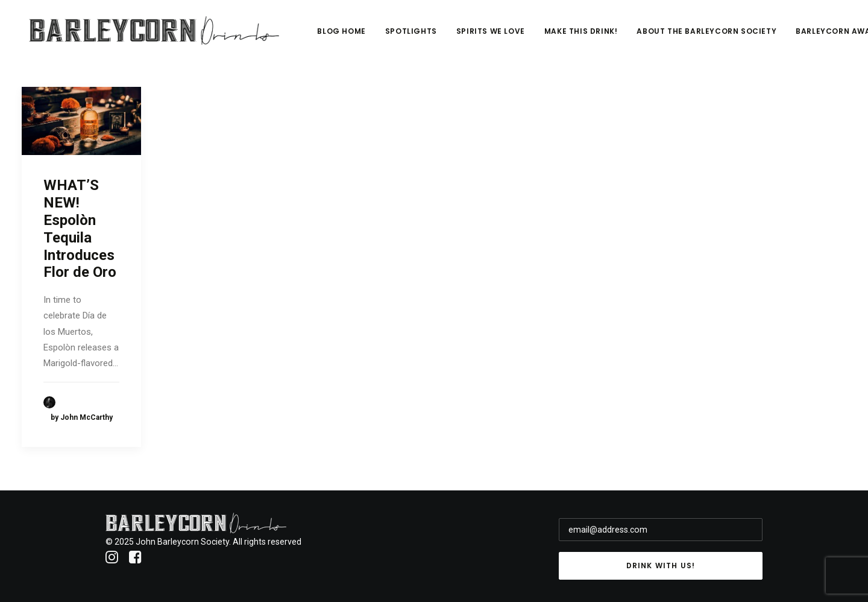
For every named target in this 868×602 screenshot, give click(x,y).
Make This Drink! (618, 34)
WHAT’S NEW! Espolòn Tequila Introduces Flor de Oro (80, 229)
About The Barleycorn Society (744, 34)
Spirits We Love (528, 34)
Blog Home (379, 34)
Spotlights (448, 34)
